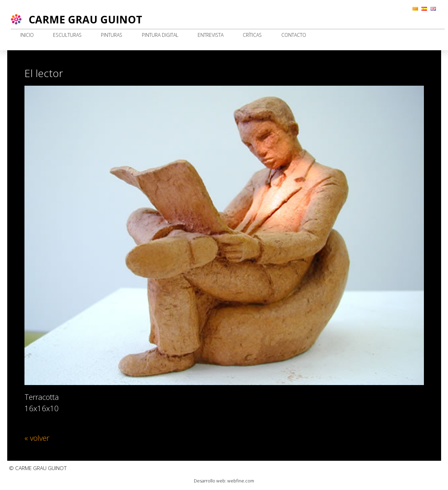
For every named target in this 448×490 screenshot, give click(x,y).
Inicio (27, 35)
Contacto (294, 35)
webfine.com (241, 481)
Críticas (252, 35)
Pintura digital (160, 35)
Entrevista (211, 35)
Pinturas (112, 35)
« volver (37, 438)
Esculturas (67, 35)
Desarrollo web (210, 481)
